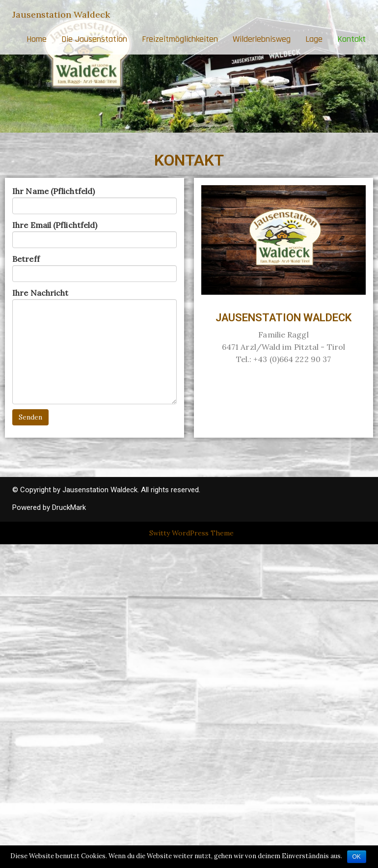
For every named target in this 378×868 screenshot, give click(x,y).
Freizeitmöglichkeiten (180, 39)
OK (357, 857)
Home (37, 39)
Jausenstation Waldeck (61, 14)
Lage (314, 39)
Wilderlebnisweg (262, 39)
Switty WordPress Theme (191, 533)
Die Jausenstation (94, 39)
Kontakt (351, 39)
